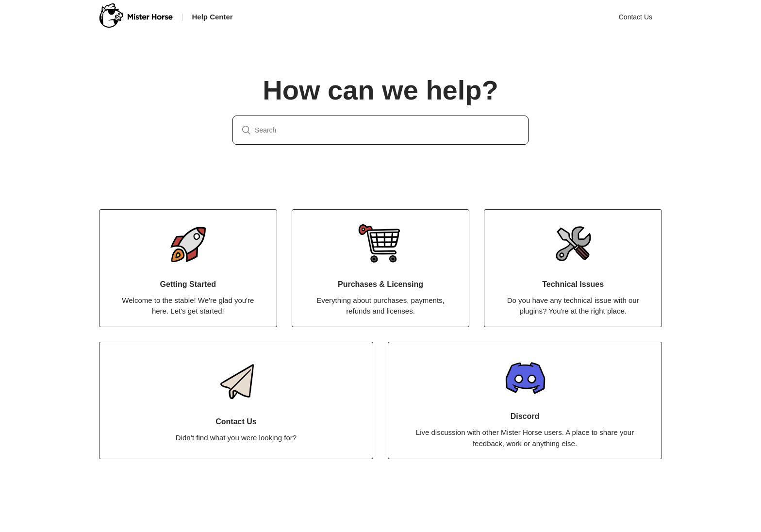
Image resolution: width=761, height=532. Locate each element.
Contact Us (636, 17)
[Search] (380, 130)
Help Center (213, 17)
